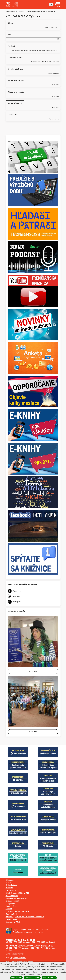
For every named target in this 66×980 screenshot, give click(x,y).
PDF (52, 119)
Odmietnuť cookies (32, 978)
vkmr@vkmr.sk (18, 954)
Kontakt (9, 909)
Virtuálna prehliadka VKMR (16, 898)
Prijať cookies (16, 978)
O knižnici (21, 11)
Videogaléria (11, 906)
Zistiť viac (33, 671)
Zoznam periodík (12, 901)
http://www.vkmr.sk (18, 958)
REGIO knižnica (12, 896)
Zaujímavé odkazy (13, 914)
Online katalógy (12, 885)
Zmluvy (50, 11)
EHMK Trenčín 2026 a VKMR (17, 893)
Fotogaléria (10, 904)
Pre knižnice (11, 890)
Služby (8, 882)
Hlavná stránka (10, 11)
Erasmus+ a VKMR (13, 922)
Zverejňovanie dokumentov (36, 11)
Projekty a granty (12, 919)
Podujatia (9, 888)
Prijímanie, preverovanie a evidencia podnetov (25, 917)
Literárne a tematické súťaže (17, 911)
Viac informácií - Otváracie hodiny (19, 962)
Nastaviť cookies (49, 978)
